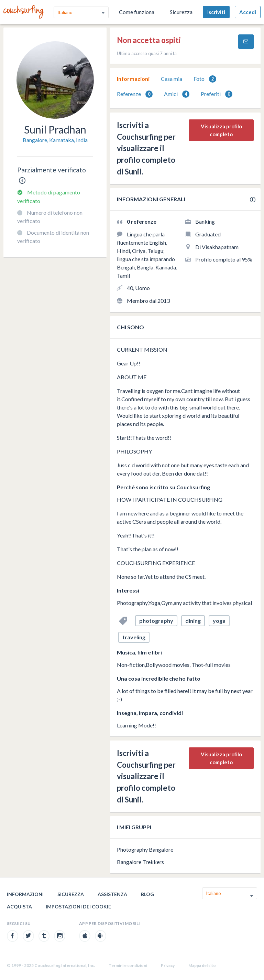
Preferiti (217, 94)
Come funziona (137, 12)
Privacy (168, 965)
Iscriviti (216, 12)
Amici (177, 94)
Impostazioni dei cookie (78, 907)
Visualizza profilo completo (221, 130)
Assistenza (112, 894)
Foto (205, 79)
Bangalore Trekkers (140, 862)
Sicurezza (181, 12)
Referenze (135, 94)
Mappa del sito (202, 965)
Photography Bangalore (145, 849)
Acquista (19, 907)
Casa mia (172, 79)
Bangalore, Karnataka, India (55, 140)
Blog (147, 894)
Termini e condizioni (128, 965)
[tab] (133, 79)
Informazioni (133, 79)
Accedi (248, 12)
